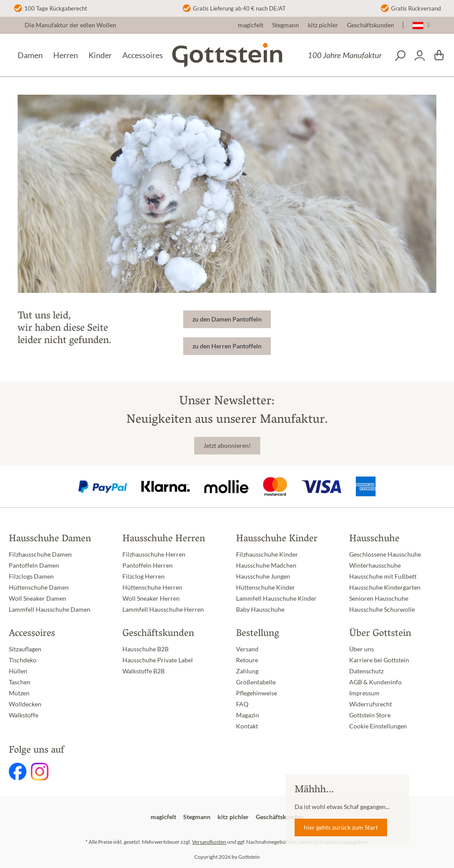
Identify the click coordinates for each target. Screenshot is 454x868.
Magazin (247, 715)
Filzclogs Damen (31, 576)
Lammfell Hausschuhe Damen (50, 609)
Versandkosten (209, 842)
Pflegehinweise (257, 693)
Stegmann (286, 25)
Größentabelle (256, 682)
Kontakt (247, 726)
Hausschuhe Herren (164, 539)
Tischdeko (23, 660)
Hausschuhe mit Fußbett (383, 576)
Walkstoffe (24, 715)
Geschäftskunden (371, 25)
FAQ (242, 704)
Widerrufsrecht (371, 704)
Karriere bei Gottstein (379, 660)
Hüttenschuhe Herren (152, 587)
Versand (247, 649)
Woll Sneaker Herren (151, 598)
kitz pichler (323, 25)
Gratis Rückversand (416, 8)
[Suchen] (400, 55)
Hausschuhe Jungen (263, 576)
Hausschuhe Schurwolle (382, 609)
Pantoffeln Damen (34, 565)
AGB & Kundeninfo (375, 682)
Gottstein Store (370, 715)
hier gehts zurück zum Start (341, 827)
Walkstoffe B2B (144, 671)
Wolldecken (25, 704)
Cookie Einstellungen (378, 726)
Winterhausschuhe (375, 565)
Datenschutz (366, 671)
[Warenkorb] (439, 55)
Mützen (19, 693)
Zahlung (247, 671)
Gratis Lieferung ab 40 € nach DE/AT (239, 8)
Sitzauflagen (25, 649)
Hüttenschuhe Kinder (266, 587)
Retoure (247, 660)
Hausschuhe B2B (146, 649)
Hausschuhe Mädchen (266, 565)
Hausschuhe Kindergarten (385, 587)
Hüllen (18, 671)
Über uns (362, 649)
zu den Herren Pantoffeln (227, 346)
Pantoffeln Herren (148, 565)
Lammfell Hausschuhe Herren (163, 609)
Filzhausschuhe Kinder (267, 554)
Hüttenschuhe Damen (39, 587)
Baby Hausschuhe (260, 609)
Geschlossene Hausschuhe (385, 554)
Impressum (364, 693)
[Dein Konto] (420, 55)
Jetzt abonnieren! (227, 446)
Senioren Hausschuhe (379, 598)
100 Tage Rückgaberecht (56, 8)
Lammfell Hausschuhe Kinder (276, 598)
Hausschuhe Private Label (158, 660)
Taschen (20, 682)
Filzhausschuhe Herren (154, 554)
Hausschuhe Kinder (277, 539)
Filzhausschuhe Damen (40, 554)
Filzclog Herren (144, 576)
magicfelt (251, 25)
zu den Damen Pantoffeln (227, 319)
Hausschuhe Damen (50, 539)
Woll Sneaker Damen (37, 598)
